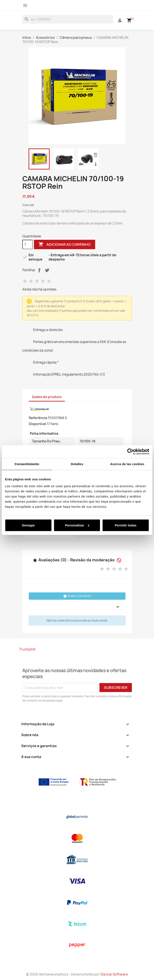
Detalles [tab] (77, 464)
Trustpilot (27, 649)
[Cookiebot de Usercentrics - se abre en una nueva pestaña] (130, 452)
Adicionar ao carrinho (65, 244)
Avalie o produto (77, 596)
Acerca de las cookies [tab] (127, 464)
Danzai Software (114, 974)
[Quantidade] (27, 244)
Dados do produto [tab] (47, 397)
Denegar (28, 525)
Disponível (37, 424)
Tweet (47, 270)
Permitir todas (126, 525)
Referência (38, 418)
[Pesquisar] (68, 19)
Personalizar (77, 525)
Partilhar (39, 270)
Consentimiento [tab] (27, 464)
